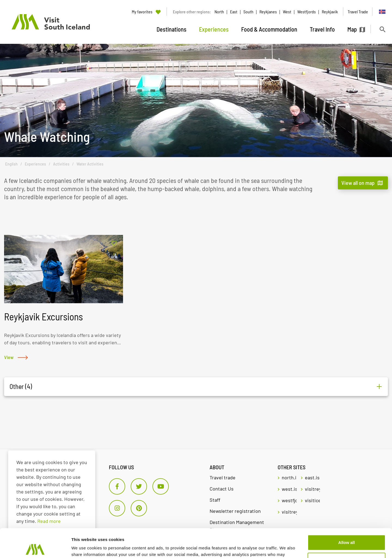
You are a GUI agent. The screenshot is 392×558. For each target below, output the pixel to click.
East (234, 12)
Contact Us (222, 489)
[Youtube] (161, 486)
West (287, 12)
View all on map (358, 183)
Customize (347, 531)
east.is (312, 477)
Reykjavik (330, 12)
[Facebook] (117, 486)
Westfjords (307, 12)
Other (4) (21, 387)
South (248, 12)
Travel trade (223, 477)
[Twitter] (139, 486)
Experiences (35, 164)
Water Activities (90, 164)
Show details (84, 547)
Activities (61, 164)
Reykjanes (268, 12)
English (11, 164)
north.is (289, 477)
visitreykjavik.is (312, 489)
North (219, 12)
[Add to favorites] (114, 243)
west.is (289, 489)
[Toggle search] (382, 29)
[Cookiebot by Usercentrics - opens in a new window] (35, 547)
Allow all (347, 514)
